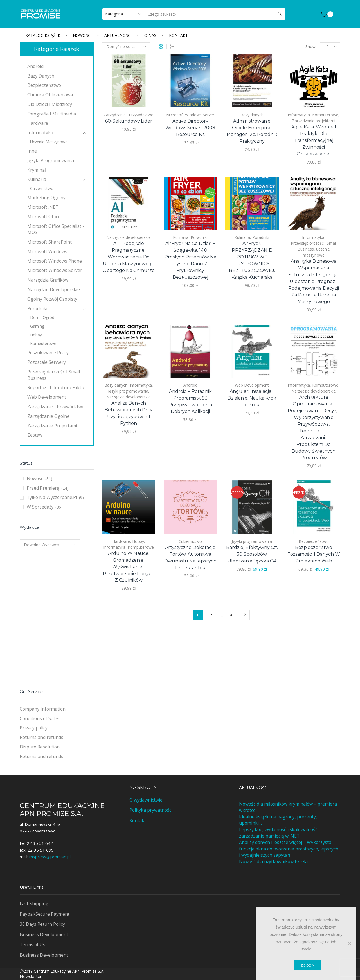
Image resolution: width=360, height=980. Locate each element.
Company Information (43, 709)
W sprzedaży (40, 507)
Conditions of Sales (40, 718)
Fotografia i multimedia (52, 114)
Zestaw (35, 435)
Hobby (138, 541)
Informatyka (299, 115)
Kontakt (178, 35)
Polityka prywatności (151, 810)
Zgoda (307, 965)
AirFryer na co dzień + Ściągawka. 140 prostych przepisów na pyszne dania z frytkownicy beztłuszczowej (190, 260)
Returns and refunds (41, 737)
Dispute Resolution (40, 747)
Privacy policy (34, 728)
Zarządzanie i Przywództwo (129, 115)
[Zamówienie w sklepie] (126, 47)
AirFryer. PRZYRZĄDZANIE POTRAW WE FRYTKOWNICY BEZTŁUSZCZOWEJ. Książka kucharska (252, 260)
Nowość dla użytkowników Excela (273, 861)
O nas (150, 35)
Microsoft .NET (43, 207)
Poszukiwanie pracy (48, 353)
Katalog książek (43, 35)
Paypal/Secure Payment (45, 914)
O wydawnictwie (146, 800)
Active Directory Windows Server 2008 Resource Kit (190, 128)
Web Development (252, 385)
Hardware (121, 541)
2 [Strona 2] (211, 615)
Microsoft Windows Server (190, 115)
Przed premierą (43, 488)
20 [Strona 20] (231, 615)
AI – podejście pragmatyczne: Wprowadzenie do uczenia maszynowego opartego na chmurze (129, 257)
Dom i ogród (42, 317)
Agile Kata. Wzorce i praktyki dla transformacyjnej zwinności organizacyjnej (314, 140)
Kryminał (37, 170)
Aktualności (118, 35)
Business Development (44, 934)
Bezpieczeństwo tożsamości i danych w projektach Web (314, 554)
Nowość (35, 478)
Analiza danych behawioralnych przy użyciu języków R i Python (129, 413)
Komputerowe (325, 115)
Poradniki (199, 237)
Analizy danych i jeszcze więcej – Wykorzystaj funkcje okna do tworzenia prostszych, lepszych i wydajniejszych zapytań (289, 849)
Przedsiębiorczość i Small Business (54, 375)
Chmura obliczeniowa (50, 95)
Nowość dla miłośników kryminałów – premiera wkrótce (288, 807)
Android (190, 385)
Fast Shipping (34, 904)
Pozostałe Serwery (47, 362)
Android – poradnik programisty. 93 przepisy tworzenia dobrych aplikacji (190, 401)
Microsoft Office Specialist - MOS (56, 229)
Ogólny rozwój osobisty (52, 299)
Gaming (37, 326)
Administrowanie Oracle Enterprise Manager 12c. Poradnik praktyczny (252, 131)
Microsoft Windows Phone (55, 261)
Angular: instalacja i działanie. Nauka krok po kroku (252, 398)
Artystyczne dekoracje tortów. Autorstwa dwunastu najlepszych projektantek (190, 558)
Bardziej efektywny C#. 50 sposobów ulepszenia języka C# (252, 554)
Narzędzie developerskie (129, 237)
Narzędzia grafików (48, 280)
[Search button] (280, 14)
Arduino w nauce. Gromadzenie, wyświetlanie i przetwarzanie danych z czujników (129, 567)
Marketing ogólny (46, 198)
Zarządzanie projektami (314, 121)
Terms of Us (32, 945)
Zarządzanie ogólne (48, 416)
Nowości (82, 35)
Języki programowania (128, 391)
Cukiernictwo (190, 541)
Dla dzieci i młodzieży (50, 104)
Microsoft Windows (47, 251)
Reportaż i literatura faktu (56, 387)
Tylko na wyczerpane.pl (52, 497)
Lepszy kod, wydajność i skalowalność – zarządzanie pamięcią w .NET (280, 833)
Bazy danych (252, 115)
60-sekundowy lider (129, 121)
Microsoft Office (44, 217)
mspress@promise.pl (50, 857)
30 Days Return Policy (42, 924)
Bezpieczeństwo (314, 541)
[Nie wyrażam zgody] (349, 943)
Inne (32, 151)
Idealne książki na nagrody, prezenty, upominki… (278, 820)
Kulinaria (181, 237)
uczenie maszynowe (49, 142)
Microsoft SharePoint (49, 242)
